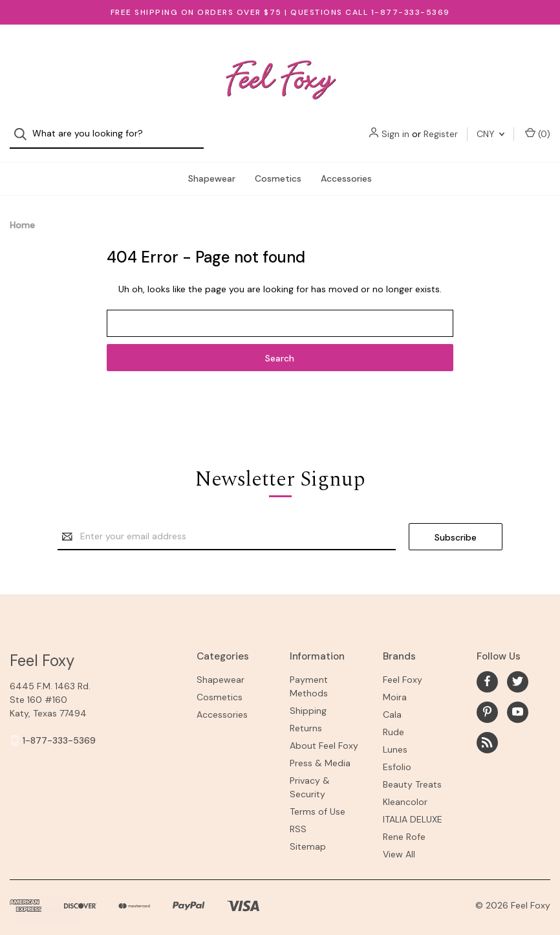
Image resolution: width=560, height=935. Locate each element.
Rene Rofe (404, 826)
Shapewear (212, 167)
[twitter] (518, 671)
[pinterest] (487, 701)
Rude (393, 721)
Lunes (395, 738)
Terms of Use (318, 801)
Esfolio (397, 756)
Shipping (308, 700)
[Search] (24, 52)
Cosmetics (278, 167)
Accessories (346, 167)
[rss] (487, 732)
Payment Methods (309, 675)
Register (441, 52)
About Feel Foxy (324, 735)
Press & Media (320, 752)
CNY (490, 52)
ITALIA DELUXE (413, 808)
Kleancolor (405, 791)
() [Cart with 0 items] (538, 51)
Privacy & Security (310, 776)
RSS (298, 818)
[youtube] (518, 701)
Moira (395, 686)
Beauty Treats (412, 773)
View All (399, 843)
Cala (392, 704)
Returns (306, 717)
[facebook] (487, 671)
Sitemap (308, 835)
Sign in (395, 52)
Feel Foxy (403, 669)
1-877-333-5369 (59, 729)
